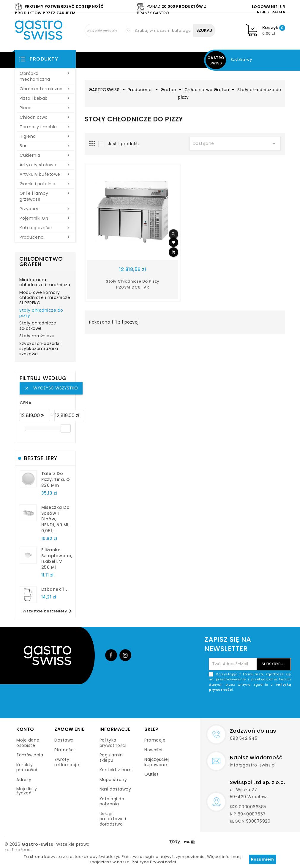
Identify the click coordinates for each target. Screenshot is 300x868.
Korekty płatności (27, 767)
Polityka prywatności (113, 743)
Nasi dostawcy (115, 789)
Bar (45, 146)
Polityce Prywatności (154, 862)
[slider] (66, 428)
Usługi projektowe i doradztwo (113, 819)
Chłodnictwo (45, 117)
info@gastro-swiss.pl (253, 765)
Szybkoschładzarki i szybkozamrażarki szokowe (41, 349)
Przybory (45, 209)
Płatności (65, 750)
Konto (25, 729)
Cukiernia (45, 155)
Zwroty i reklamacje (67, 762)
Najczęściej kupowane (157, 762)
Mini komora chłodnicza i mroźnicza (45, 283)
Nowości (153, 750)
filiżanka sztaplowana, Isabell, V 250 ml (57, 559)
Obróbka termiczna (45, 89)
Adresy (24, 780)
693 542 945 (244, 738)
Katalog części (45, 228)
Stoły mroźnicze (37, 336)
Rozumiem (263, 859)
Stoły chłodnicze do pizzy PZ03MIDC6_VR (133, 284)
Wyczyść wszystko (51, 388)
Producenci (45, 237)
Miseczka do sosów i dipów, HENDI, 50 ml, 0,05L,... (56, 519)
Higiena (45, 136)
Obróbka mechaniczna (45, 76)
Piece (45, 108)
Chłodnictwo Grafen (41, 261)
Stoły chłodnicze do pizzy (41, 313)
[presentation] (246, 707)
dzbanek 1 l (54, 589)
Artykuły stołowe (45, 165)
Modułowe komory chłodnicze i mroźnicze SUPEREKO (45, 298)
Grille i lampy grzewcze (45, 196)
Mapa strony (113, 780)
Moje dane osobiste (28, 743)
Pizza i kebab (45, 98)
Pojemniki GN (45, 218)
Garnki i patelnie (45, 184)
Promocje (155, 740)
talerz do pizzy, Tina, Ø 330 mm (56, 479)
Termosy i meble (45, 127)
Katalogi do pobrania (112, 802)
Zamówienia (30, 755)
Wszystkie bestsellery (48, 611)
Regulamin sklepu (111, 758)
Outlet (151, 774)
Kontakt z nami (116, 770)
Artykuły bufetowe (45, 174)
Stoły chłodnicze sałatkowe (38, 326)
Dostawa (64, 740)
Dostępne (235, 144)
